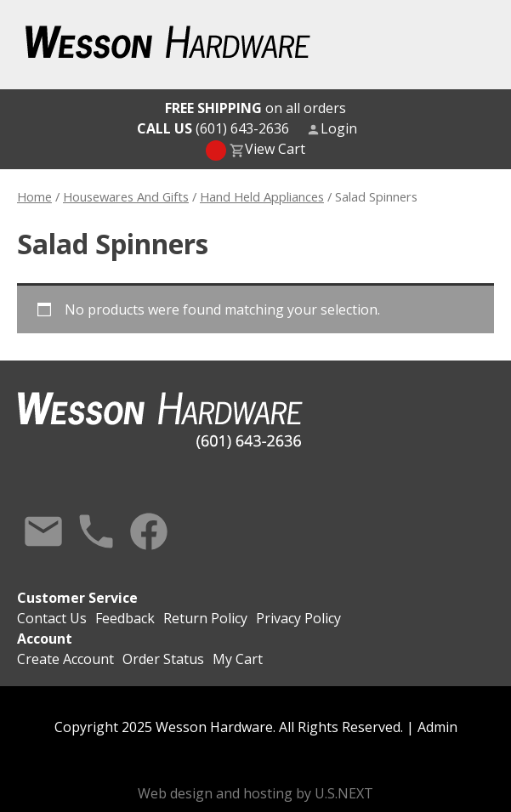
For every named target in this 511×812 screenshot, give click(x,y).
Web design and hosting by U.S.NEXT (255, 793)
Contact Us (43, 531)
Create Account (65, 659)
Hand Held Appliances (262, 196)
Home (34, 196)
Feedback (125, 618)
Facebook (149, 531)
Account (45, 639)
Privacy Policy (298, 618)
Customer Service (77, 598)
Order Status (163, 659)
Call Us (96, 531)
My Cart (238, 659)
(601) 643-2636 (213, 128)
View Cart (275, 149)
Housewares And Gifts (126, 196)
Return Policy (205, 618)
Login (339, 128)
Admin (437, 727)
